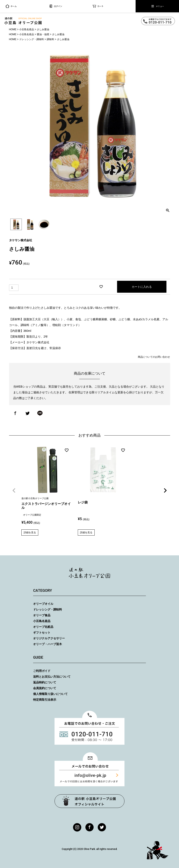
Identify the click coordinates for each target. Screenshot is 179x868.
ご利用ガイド (42, 671)
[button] (14, 491)
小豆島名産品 (27, 29)
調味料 (50, 39)
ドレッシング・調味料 (31, 39)
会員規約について (45, 688)
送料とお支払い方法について (52, 677)
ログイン (55, 6)
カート (98, 6)
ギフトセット (42, 633)
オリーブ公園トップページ (89, 801)
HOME (13, 29)
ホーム (11, 6)
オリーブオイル (43, 604)
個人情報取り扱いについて (50, 694)
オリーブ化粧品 (43, 627)
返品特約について (45, 682)
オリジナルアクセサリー (49, 638)
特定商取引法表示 (45, 700)
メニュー (157, 6)
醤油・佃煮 (43, 34)
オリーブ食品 (42, 615)
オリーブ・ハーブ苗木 (48, 644)
